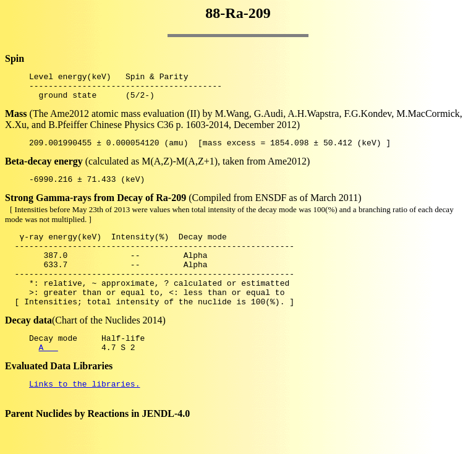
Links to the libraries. (84, 413)
